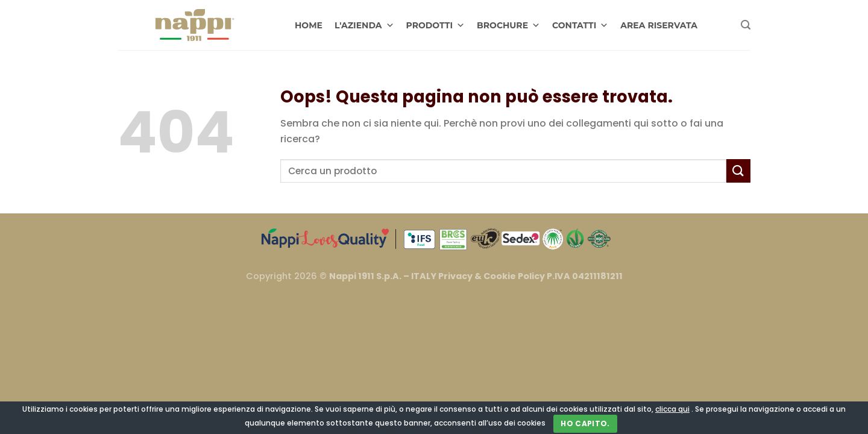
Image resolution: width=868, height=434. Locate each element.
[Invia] (738, 171)
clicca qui (672, 409)
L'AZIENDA (364, 25)
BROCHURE (508, 25)
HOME (309, 25)
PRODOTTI (436, 25)
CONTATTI (580, 25)
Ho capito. (585, 423)
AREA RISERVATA (659, 25)
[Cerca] (746, 25)
